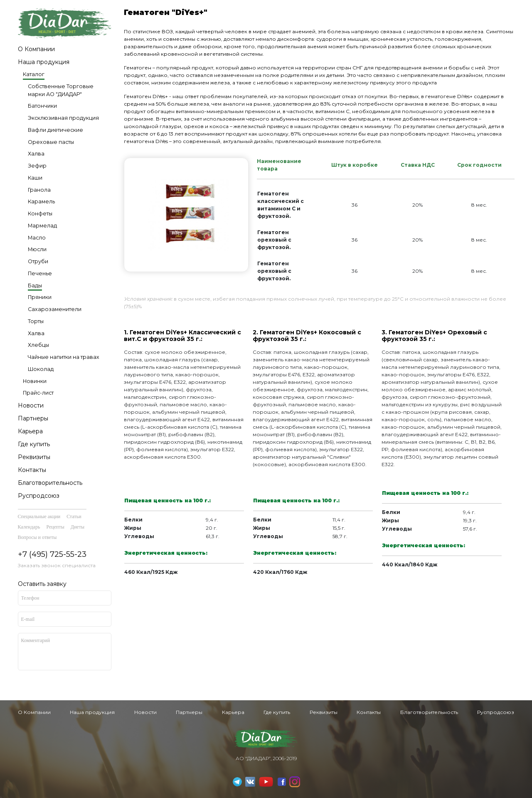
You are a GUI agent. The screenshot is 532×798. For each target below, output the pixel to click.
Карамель (41, 201)
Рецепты (55, 527)
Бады (35, 285)
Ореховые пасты (51, 142)
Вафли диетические (55, 130)
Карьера (30, 431)
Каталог (34, 74)
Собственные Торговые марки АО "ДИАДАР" (61, 90)
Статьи (74, 516)
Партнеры (33, 418)
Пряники (40, 297)
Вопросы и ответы (37, 537)
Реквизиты (34, 457)
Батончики (42, 106)
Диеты (78, 527)
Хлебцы (38, 345)
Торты (36, 321)
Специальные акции (39, 516)
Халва (36, 154)
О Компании (36, 49)
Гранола (39, 190)
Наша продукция (44, 62)
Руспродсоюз (39, 496)
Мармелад (42, 226)
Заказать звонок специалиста (57, 565)
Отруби (38, 261)
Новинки (35, 381)
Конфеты (40, 214)
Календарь (29, 527)
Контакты (32, 470)
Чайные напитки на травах (64, 357)
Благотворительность (50, 483)
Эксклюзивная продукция (63, 118)
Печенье (40, 273)
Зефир (37, 166)
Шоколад (41, 369)
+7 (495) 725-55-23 (52, 554)
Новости (31, 405)
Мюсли (37, 249)
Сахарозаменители (55, 309)
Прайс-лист (38, 393)
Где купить (34, 444)
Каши (35, 178)
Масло (37, 238)
